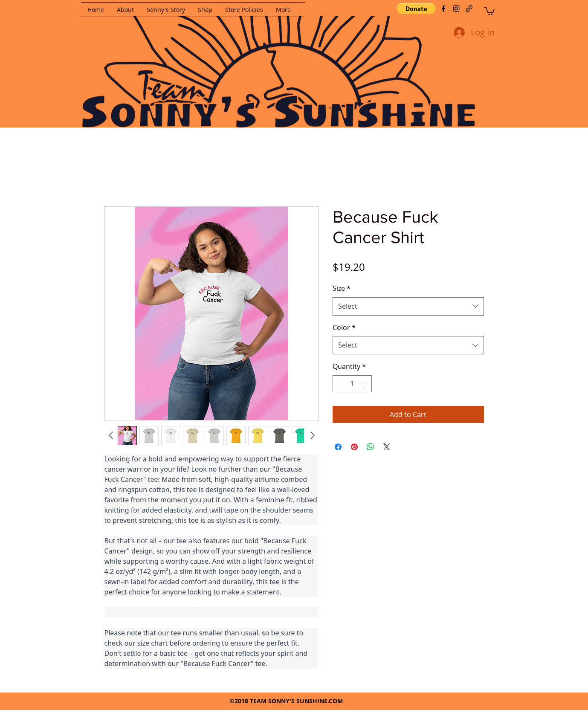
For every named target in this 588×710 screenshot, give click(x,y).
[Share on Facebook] (338, 447)
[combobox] (408, 306)
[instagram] (456, 9)
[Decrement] (340, 384)
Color (344, 327)
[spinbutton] (352, 384)
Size (342, 288)
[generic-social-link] (469, 9)
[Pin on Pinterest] (354, 447)
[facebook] (443, 9)
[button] (416, 9)
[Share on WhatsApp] (371, 447)
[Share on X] (387, 447)
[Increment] (365, 384)
